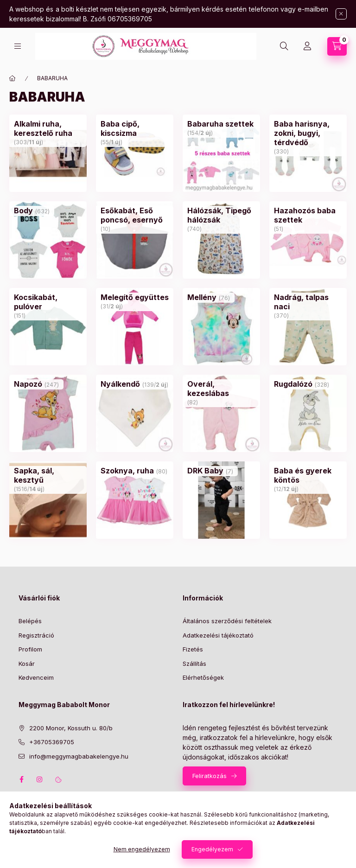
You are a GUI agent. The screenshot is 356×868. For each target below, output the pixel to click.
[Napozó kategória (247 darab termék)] (28, 384)
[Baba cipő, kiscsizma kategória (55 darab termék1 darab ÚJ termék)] (135, 128)
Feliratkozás (210, 776)
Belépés (30, 621)
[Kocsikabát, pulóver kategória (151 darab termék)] (48, 302)
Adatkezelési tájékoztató (218, 635)
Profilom (30, 649)
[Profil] (307, 46)
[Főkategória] (13, 78)
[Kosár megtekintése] (337, 46)
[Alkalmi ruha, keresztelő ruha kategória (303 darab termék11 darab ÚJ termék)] (48, 128)
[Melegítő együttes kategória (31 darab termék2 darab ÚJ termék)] (135, 297)
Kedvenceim (36, 677)
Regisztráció (36, 635)
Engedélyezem (212, 849)
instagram (40, 779)
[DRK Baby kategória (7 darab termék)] (205, 471)
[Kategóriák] (18, 46)
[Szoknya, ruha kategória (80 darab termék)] (127, 471)
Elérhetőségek (203, 677)
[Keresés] (284, 46)
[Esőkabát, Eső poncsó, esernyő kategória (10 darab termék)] (135, 215)
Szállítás (194, 664)
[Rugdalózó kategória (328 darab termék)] (293, 384)
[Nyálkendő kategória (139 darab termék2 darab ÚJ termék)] (120, 384)
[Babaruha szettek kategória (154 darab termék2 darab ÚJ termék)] (220, 124)
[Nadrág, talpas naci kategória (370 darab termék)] (308, 302)
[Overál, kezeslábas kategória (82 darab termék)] (221, 389)
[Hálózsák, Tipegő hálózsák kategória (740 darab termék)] (221, 215)
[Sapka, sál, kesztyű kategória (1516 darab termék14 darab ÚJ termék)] (48, 475)
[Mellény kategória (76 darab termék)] (202, 297)
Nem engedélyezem (142, 849)
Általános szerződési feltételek (227, 621)
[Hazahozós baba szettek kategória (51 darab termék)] (308, 215)
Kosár (27, 664)
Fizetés (193, 649)
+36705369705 (52, 742)
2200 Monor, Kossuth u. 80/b (71, 728)
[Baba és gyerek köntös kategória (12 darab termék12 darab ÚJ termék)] (308, 475)
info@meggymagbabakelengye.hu (79, 756)
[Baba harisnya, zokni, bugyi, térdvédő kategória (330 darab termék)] (308, 133)
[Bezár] (341, 14)
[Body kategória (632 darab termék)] (23, 211)
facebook (21, 779)
